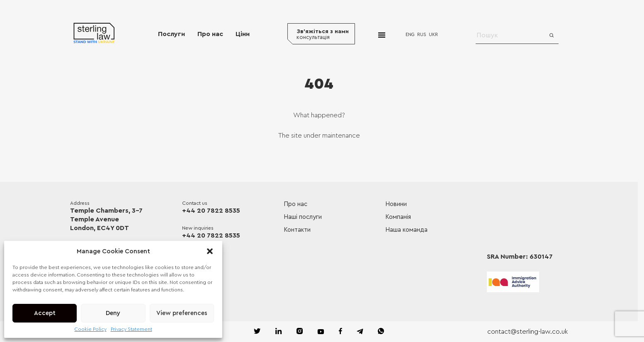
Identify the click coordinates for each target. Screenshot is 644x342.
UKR (433, 35)
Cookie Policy (91, 329)
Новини (396, 204)
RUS (422, 35)
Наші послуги (303, 217)
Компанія (398, 217)
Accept (45, 313)
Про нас (210, 34)
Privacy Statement (131, 329)
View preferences (182, 313)
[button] (210, 251)
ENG (410, 35)
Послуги (171, 34)
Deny (113, 313)
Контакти (297, 230)
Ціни (243, 34)
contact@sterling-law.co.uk (527, 332)
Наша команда (406, 230)
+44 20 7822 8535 (211, 211)
